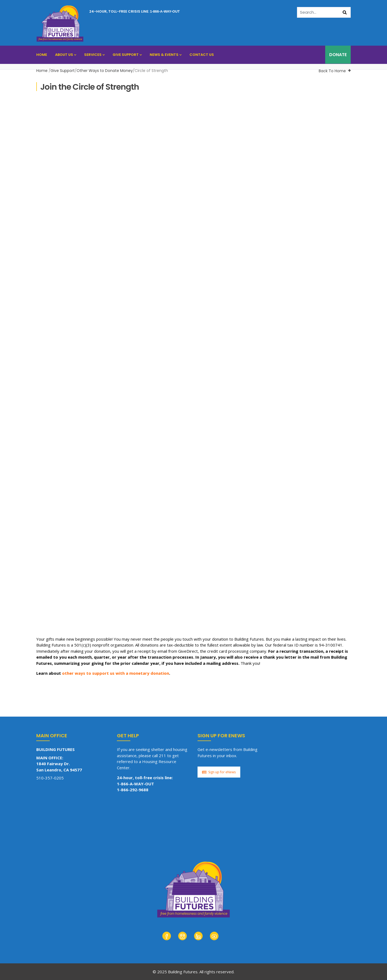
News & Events (166, 55)
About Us (66, 55)
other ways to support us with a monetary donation (116, 673)
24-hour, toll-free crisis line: (135, 11)
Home (42, 55)
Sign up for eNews (219, 772)
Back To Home (332, 71)
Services (94, 55)
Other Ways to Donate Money (105, 71)
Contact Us (202, 55)
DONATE (338, 55)
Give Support (127, 55)
